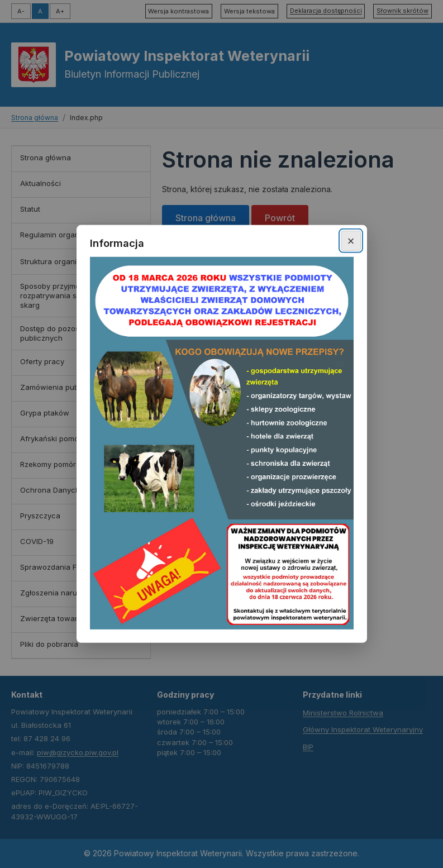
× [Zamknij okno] (351, 240)
